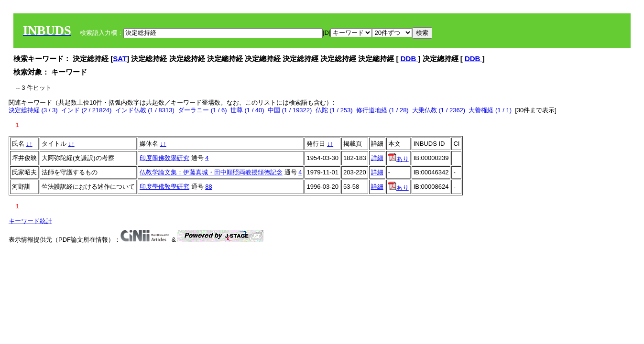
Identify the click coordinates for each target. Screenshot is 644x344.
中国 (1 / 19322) (290, 110)
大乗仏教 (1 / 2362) (439, 110)
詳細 (377, 158)
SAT (120, 59)
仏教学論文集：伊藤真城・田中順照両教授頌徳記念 (211, 172)
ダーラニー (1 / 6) (202, 110)
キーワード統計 (30, 221)
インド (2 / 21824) (87, 110)
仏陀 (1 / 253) (334, 110)
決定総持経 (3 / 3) (33, 110)
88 (208, 187)
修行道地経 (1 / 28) (382, 110)
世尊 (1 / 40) (247, 110)
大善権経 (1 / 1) (490, 110)
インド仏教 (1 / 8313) (145, 110)
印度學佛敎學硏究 (164, 158)
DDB (409, 59)
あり (398, 159)
